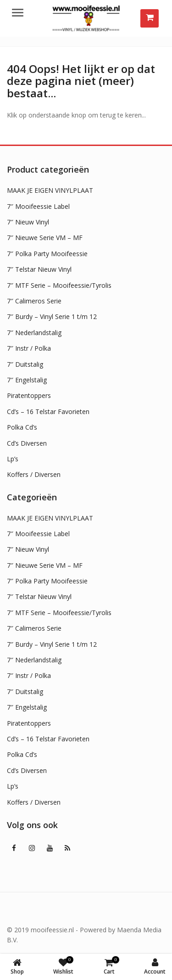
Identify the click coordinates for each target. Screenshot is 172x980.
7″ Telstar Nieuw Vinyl (39, 269)
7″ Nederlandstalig (34, 333)
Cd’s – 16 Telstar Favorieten (48, 412)
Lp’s (13, 459)
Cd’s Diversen (27, 443)
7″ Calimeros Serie (34, 301)
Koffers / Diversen (34, 474)
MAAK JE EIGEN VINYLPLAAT (50, 190)
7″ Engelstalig (27, 380)
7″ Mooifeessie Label (38, 206)
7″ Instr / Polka (29, 348)
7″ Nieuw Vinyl (28, 222)
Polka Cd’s (22, 427)
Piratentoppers (29, 395)
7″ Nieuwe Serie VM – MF (45, 238)
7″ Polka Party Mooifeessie (47, 254)
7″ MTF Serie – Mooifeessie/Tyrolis (59, 285)
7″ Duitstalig (25, 364)
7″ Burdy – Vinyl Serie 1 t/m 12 (52, 316)
